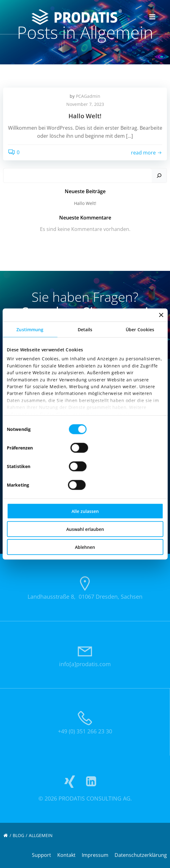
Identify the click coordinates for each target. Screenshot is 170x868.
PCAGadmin (88, 96)
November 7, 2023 (85, 104)
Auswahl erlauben (85, 529)
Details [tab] (85, 330)
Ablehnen (85, 547)
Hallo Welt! (85, 203)
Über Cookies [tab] (140, 330)
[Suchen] (159, 176)
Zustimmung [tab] (30, 330)
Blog (18, 835)
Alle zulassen (85, 511)
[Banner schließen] (161, 315)
